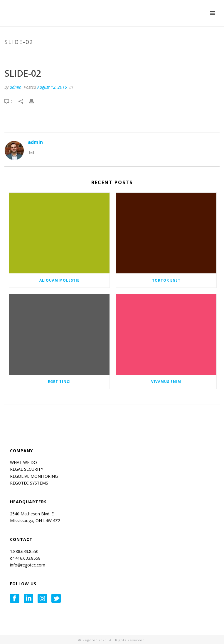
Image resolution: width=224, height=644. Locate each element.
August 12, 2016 (52, 87)
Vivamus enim (166, 382)
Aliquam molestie (59, 280)
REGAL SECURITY (27, 469)
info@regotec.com (28, 565)
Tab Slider (185, 54)
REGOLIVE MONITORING (34, 476)
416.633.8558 (27, 558)
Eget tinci (59, 382)
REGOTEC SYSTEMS (29, 483)
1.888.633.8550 (25, 551)
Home (166, 54)
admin (16, 87)
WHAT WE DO (23, 462)
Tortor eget (166, 280)
